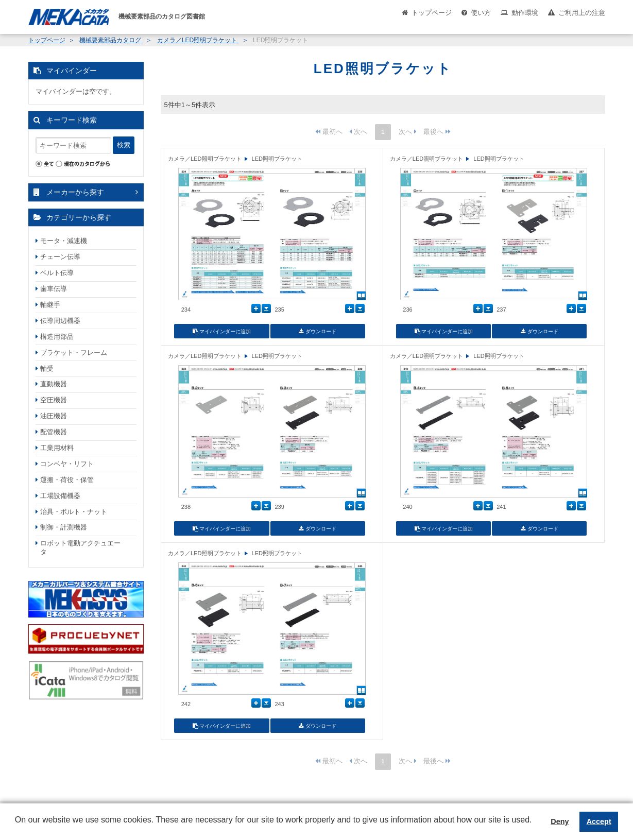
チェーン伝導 (60, 257)
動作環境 (525, 13)
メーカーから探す (75, 192)
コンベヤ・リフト (67, 464)
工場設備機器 (60, 496)
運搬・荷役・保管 (67, 480)
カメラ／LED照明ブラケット (198, 40)
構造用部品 (57, 337)
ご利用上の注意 (582, 13)
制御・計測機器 (64, 527)
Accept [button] (599, 821)
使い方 (481, 13)
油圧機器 (54, 416)
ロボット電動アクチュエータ (80, 547)
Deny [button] (560, 821)
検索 (124, 145)
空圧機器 (54, 400)
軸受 (47, 368)
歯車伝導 (54, 289)
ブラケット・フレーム (74, 353)
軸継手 (50, 305)
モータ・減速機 (64, 241)
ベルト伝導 (57, 273)
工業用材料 (57, 448)
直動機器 (54, 384)
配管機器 (54, 432)
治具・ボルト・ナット (74, 512)
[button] (16, 828)
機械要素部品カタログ (111, 40)
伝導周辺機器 (60, 321)
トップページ (432, 13)
